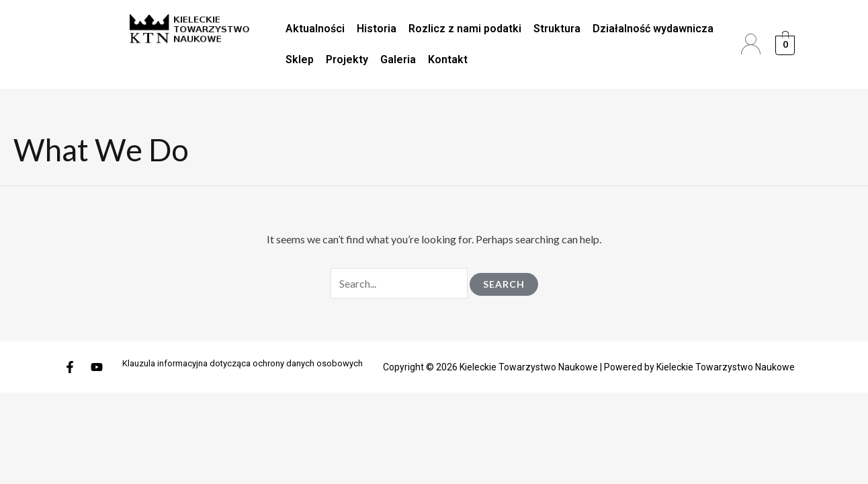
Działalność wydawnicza (653, 29)
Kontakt (448, 59)
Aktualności (315, 29)
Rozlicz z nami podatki (465, 29)
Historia (377, 29)
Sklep (300, 59)
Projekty (347, 59)
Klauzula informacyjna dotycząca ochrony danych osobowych (243, 363)
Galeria (398, 59)
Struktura (557, 29)
